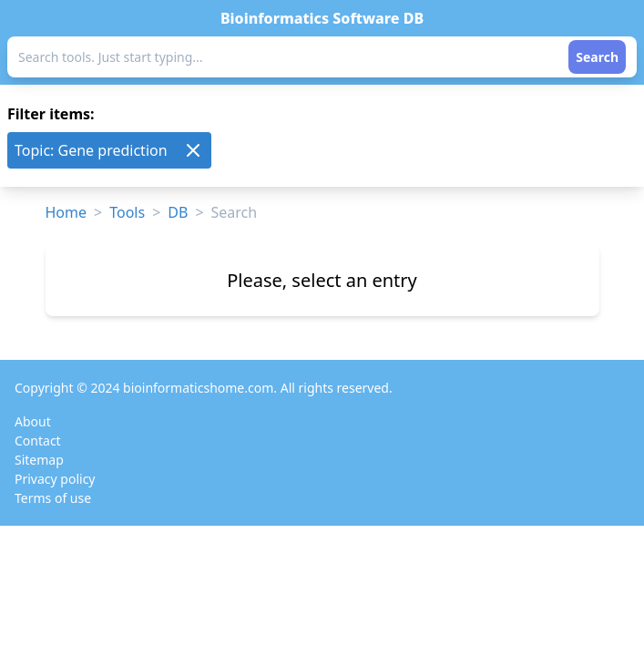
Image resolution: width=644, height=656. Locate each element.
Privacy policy (55, 479)
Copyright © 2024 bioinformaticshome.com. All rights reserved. (204, 388)
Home (66, 212)
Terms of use (53, 498)
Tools (127, 212)
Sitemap (39, 460)
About (33, 421)
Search (597, 57)
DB (178, 212)
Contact (38, 441)
